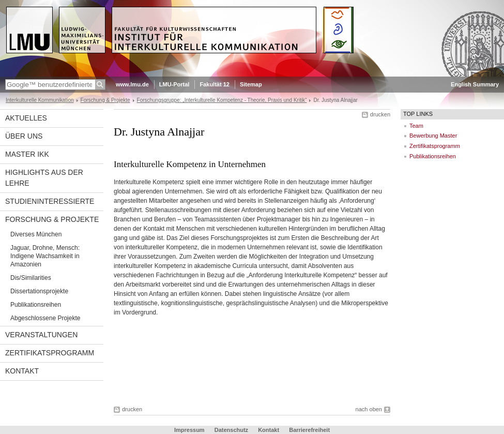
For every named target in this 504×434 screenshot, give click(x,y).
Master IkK (27, 154)
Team (416, 126)
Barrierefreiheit (309, 430)
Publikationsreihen (36, 305)
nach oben (369, 409)
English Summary (475, 84)
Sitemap (251, 84)
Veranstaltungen (41, 335)
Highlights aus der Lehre (44, 178)
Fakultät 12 (214, 84)
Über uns (24, 136)
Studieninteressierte (50, 201)
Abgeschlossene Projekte (45, 318)
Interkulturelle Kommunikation (40, 100)
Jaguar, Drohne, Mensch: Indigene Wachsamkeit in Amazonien (45, 256)
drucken (380, 114)
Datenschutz (231, 430)
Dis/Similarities (31, 278)
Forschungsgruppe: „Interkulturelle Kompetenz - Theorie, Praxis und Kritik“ (222, 100)
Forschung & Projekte (105, 100)
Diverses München (36, 234)
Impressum (189, 430)
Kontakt (22, 371)
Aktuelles (26, 118)
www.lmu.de (132, 84)
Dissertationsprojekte (39, 291)
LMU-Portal (174, 84)
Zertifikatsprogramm (50, 353)
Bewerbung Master (433, 136)
